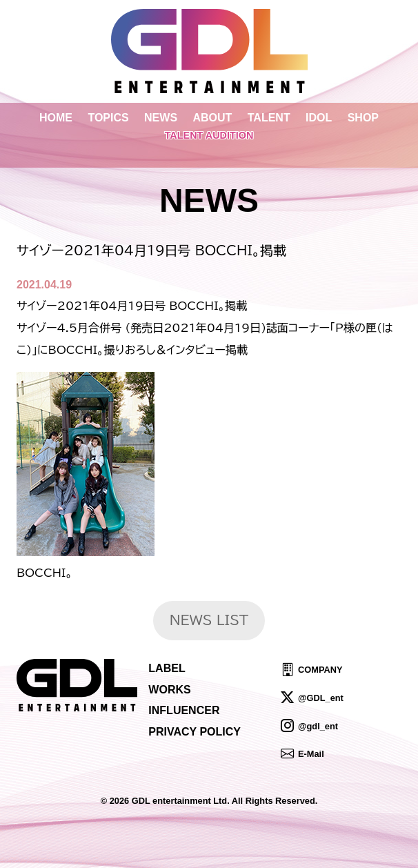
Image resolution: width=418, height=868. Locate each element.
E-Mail (311, 754)
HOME (56, 118)
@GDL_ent (321, 698)
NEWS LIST (209, 620)
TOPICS (108, 118)
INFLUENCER (184, 710)
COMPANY (320, 670)
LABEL (167, 668)
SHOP (363, 118)
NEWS (161, 118)
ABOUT (212, 118)
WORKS (169, 690)
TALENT (269, 118)
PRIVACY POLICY (195, 732)
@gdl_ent (318, 726)
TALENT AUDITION (209, 135)
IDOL (319, 118)
